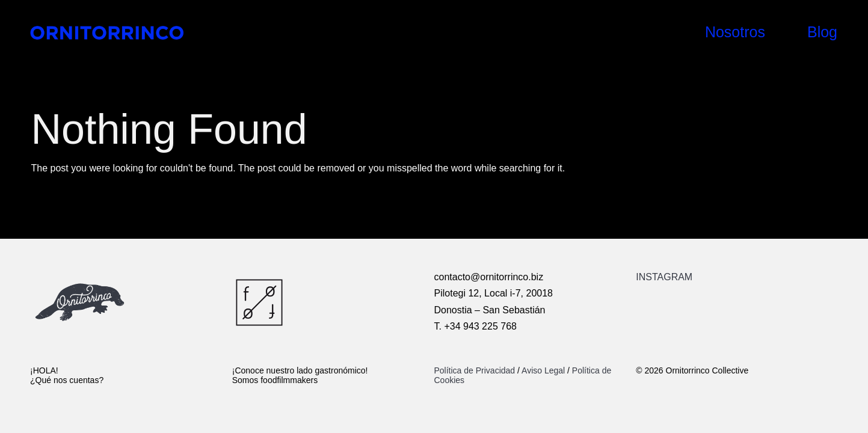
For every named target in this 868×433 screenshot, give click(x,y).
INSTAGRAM (664, 277)
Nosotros (735, 32)
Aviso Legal (543, 370)
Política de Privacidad (476, 370)
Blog (822, 32)
